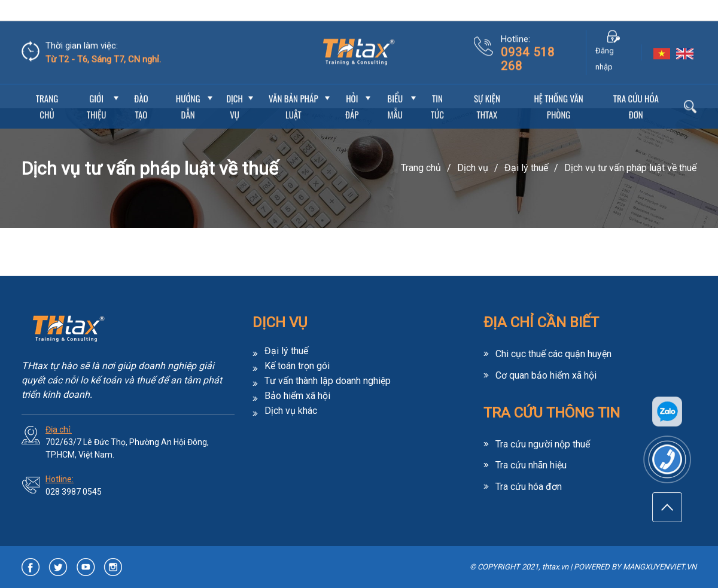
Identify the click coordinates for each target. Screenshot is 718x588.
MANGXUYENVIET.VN (660, 567)
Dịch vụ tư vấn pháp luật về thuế (630, 168)
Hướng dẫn (188, 86)
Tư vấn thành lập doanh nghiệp (328, 381)
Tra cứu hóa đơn (636, 86)
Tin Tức (437, 86)
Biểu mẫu (395, 86)
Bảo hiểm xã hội (297, 396)
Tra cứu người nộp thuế (543, 443)
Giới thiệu (97, 86)
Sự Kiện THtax (487, 86)
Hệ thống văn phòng (558, 86)
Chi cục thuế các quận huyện (553, 354)
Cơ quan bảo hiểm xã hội (546, 375)
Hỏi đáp (352, 86)
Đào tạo (141, 86)
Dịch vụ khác (291, 411)
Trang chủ (47, 86)
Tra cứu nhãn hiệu (531, 464)
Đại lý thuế (526, 168)
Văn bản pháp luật (293, 86)
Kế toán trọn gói (297, 366)
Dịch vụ (235, 86)
